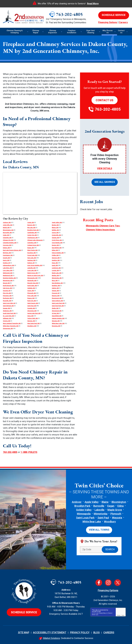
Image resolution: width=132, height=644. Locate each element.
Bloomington (119, 502)
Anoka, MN (31, 222)
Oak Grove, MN (7, 288)
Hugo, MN (55, 263)
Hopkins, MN (56, 260)
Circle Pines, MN (57, 240)
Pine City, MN (7, 293)
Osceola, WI (7, 291)
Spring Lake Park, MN (34, 313)
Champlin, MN (7, 238)
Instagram (108, 581)
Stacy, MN (30, 316)
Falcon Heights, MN (58, 253)
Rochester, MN (7, 298)
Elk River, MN (7, 253)
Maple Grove (115, 509)
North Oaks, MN (32, 286)
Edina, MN (55, 250)
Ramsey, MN (56, 296)
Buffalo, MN (55, 230)
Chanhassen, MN (33, 238)
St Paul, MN (55, 313)
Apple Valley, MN (57, 222)
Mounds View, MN (33, 283)
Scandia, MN (31, 308)
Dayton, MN (55, 245)
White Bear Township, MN (11, 326)
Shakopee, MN (7, 311)
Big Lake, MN (31, 228)
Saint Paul (103, 517)
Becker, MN (55, 225)
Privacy (119, 614)
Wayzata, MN (56, 321)
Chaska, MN (55, 238)
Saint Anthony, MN (57, 301)
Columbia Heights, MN (10, 243)
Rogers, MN (31, 298)
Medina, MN (55, 275)
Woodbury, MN (32, 326)
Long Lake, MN (32, 270)
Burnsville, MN (7, 233)
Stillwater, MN (7, 318)
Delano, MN (6, 248)
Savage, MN (7, 308)
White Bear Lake (92, 521)
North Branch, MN (8, 286)
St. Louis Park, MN (8, 316)
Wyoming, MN (56, 326)
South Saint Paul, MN (9, 313)
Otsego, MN (55, 291)
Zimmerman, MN (8, 328)
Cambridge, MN (32, 233)
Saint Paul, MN (32, 306)
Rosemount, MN (57, 298)
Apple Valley (92, 502)
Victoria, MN (7, 321)
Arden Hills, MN (8, 225)
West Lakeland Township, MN (12, 323)
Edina (121, 506)
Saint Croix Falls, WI (9, 303)
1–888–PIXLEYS (31, 452)
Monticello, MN (32, 281)
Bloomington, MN (8, 230)
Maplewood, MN (8, 275)
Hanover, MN (56, 258)
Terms (123, 614)
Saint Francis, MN (33, 303)
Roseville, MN (7, 301)
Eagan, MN (31, 248)
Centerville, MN (56, 235)
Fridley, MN (55, 255)
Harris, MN (6, 260)
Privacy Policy (102, 612)
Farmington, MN (8, 255)
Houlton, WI (6, 263)
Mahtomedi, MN (8, 273)
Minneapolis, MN (32, 278)
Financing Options (108, 22)
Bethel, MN (6, 228)
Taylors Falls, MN (33, 318)
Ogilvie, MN (55, 288)
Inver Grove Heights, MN (35, 265)
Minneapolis (84, 513)
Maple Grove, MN (33, 273)
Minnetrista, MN (8, 281)
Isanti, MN (55, 265)
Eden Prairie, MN (33, 250)
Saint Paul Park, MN (58, 306)
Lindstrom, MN (56, 268)
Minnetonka (101, 513)
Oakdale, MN (31, 288)
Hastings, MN (31, 260)
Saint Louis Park (85, 517)
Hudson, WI (31, 263)
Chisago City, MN (8, 240)
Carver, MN (55, 233)
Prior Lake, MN (32, 296)
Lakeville (99, 509)
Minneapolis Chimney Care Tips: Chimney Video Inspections (104, 226)
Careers (123, 22)
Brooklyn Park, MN (33, 230)
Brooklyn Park (82, 506)
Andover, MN (7, 222)
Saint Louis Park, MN (58, 303)
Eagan (111, 506)
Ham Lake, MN (32, 258)
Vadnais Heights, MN (58, 318)
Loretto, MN (55, 270)
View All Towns (99, 529)
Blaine (105, 502)
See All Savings (105, 181)
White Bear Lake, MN (58, 323)
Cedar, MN (6, 235)
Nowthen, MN (56, 286)
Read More (93, 4)
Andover (77, 502)
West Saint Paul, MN (33, 323)
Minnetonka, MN (57, 278)
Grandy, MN (6, 258)
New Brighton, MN (57, 283)
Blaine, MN (55, 228)
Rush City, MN (32, 301)
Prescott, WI (55, 293)
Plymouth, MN (32, 293)
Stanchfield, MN (57, 316)
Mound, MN (6, 283)
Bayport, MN (31, 225)
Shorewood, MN (57, 311)
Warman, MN (31, 321)
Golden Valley (84, 509)
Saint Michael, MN (8, 306)
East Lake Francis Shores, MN (12, 250)
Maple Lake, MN (57, 273)
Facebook (99, 581)
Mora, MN (55, 281)
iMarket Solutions (51, 637)
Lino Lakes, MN (8, 270)
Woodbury (110, 521)
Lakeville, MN (31, 268)
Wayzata (117, 517)
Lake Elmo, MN (7, 268)
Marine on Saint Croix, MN (35, 275)
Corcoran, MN (7, 245)
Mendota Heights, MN (9, 278)
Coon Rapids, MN (57, 243)
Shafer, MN (55, 308)
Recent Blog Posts (98, 219)
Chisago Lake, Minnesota (35, 240)
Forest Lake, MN (32, 255)
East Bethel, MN (57, 248)
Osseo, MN (31, 291)
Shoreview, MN (32, 311)
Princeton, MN (7, 296)
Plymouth (116, 513)
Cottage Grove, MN (33, 245)
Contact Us (105, 100)
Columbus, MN (32, 243)
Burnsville (99, 506)
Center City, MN (32, 235)
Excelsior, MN (32, 253)
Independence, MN (9, 265)
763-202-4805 (69, 14)
